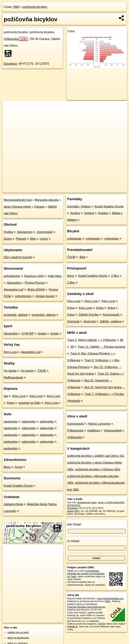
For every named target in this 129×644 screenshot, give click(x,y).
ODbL (108, 601)
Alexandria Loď (14, 290)
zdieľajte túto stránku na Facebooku (86, 574)
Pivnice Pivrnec (35, 283)
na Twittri (72, 576)
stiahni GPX (73, 511)
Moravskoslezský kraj (18, 200)
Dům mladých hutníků (18, 257)
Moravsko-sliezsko (47, 200)
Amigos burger (45, 296)
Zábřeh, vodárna (110, 321)
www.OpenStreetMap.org (110, 598)
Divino (8, 239)
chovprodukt (45, 232)
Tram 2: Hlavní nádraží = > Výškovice (92, 340)
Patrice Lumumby (99, 424)
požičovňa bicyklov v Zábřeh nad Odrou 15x (96, 456)
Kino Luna (10, 352)
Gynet (19, 467)
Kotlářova (94, 431)
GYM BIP (28, 334)
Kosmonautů (111, 315)
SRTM (102, 624)
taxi (6, 396)
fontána (75, 213)
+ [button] (9, 107)
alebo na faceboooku (18, 638)
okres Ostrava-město (17, 207)
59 (72, 347)
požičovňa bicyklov (35, 7)
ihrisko (42, 334)
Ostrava (39, 207)
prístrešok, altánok (16, 315)
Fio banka (10, 371)
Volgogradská (113, 431)
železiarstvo (25, 232)
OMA (16, 7)
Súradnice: (11, 64)
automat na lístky (30, 403)
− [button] (9, 113)
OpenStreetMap (64, 190)
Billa (33, 239)
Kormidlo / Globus (79, 207)
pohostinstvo (12, 276)
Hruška (8, 232)
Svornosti (73, 321)
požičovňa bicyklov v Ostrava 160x (98, 469)
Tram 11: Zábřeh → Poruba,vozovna (101, 347)
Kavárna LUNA (34, 276)
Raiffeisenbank (13, 378)
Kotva (11, 403)
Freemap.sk (83, 190)
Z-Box (115, 276)
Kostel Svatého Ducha (18, 486)
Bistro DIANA (36, 290)
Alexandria (14, 283)
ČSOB (42, 371)
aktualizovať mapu (87, 502)
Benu (7, 467)
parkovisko (11, 422)
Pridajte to (73, 626)
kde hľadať (74, 524)
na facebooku (92, 571)
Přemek (21, 239)
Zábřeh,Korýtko (89, 315)
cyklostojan (74, 239)
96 (122, 340)
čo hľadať (73, 541)
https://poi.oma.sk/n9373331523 (111, 190)
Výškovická (16, 39)
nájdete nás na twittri (18, 632)
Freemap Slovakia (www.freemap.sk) (86, 607)
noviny (44, 239)
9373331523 (74, 505)
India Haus (55, 276)
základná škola (13, 504)
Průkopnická (75, 431)
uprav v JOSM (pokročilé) (111, 502)
